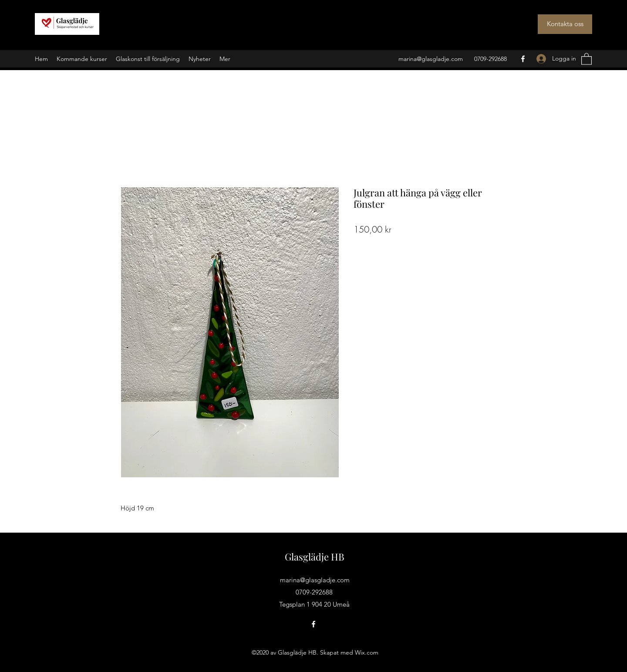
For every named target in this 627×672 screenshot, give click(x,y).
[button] (587, 59)
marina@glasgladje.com (431, 59)
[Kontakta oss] (565, 24)
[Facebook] (523, 59)
